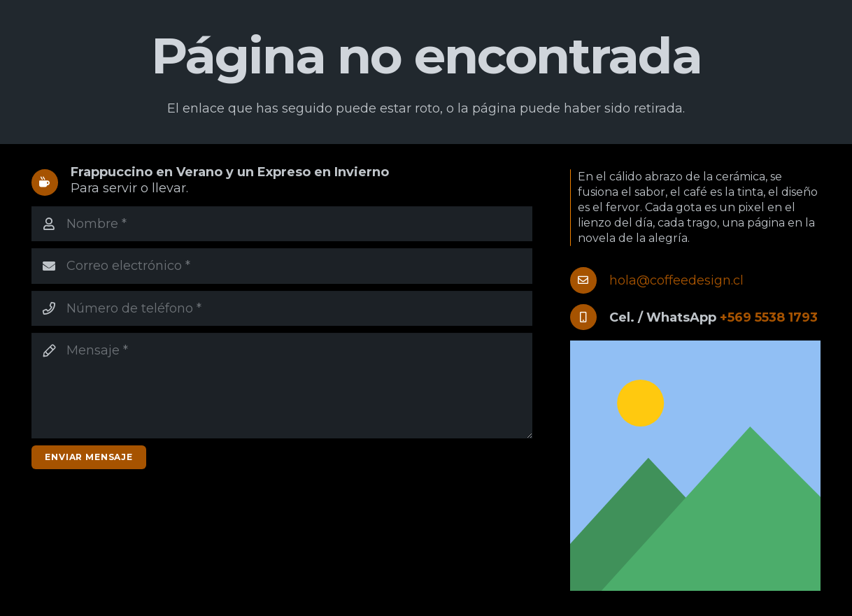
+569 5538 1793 (769, 317)
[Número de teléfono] (282, 308)
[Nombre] (282, 224)
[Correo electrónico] (282, 266)
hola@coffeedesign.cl (676, 280)
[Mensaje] (282, 386)
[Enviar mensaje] (89, 457)
